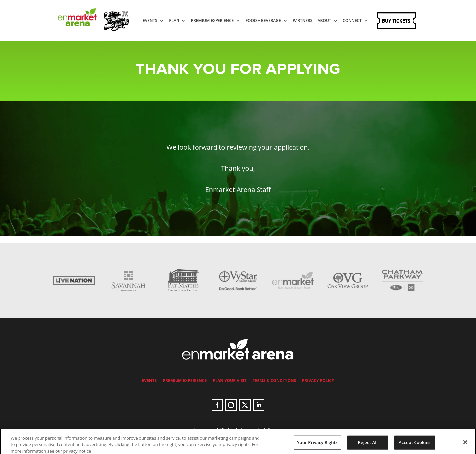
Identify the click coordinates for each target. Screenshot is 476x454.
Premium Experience (219, 21)
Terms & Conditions (274, 380)
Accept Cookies (415, 445)
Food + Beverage (270, 21)
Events (156, 21)
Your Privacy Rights (317, 445)
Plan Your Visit (230, 380)
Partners (309, 21)
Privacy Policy (318, 380)
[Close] (465, 445)
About (331, 21)
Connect (159, 44)
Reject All (368, 445)
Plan (180, 21)
